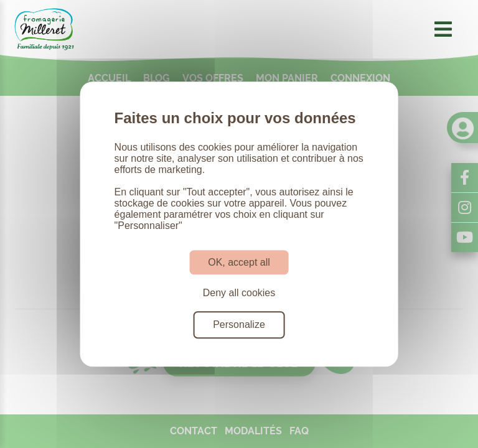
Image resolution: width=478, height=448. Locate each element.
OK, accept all (239, 262)
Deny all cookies (239, 293)
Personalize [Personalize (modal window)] (239, 325)
